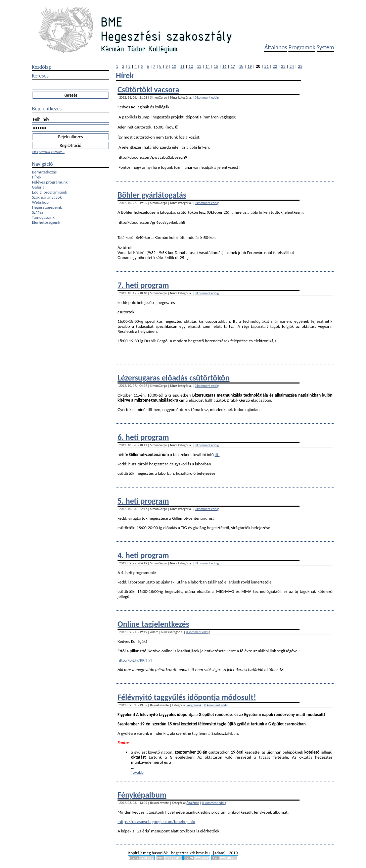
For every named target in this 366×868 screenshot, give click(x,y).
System (325, 47)
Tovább (137, 772)
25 (300, 66)
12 (191, 66)
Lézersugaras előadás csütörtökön (174, 378)
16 (224, 66)
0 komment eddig (207, 97)
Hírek (37, 177)
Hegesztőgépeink (47, 207)
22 (275, 66)
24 (292, 66)
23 (283, 66)
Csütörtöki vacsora (148, 89)
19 (250, 66)
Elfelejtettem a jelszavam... (48, 152)
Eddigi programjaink (50, 192)
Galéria (38, 187)
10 (174, 66)
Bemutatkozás (44, 172)
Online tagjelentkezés (153, 624)
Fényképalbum (142, 795)
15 (216, 66)
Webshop (40, 202)
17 (233, 66)
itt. (217, 454)
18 (241, 66)
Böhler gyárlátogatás (152, 195)
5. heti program (143, 501)
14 (207, 66)
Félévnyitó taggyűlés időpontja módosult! (187, 697)
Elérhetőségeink (46, 222)
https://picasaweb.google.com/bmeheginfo (156, 822)
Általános (276, 47)
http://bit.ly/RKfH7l (135, 660)
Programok (302, 47)
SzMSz (37, 212)
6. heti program (143, 437)
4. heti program (143, 555)
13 (199, 66)
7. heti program (143, 285)
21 (266, 66)
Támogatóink (43, 217)
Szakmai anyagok (47, 197)
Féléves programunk (50, 182)
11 (182, 66)
